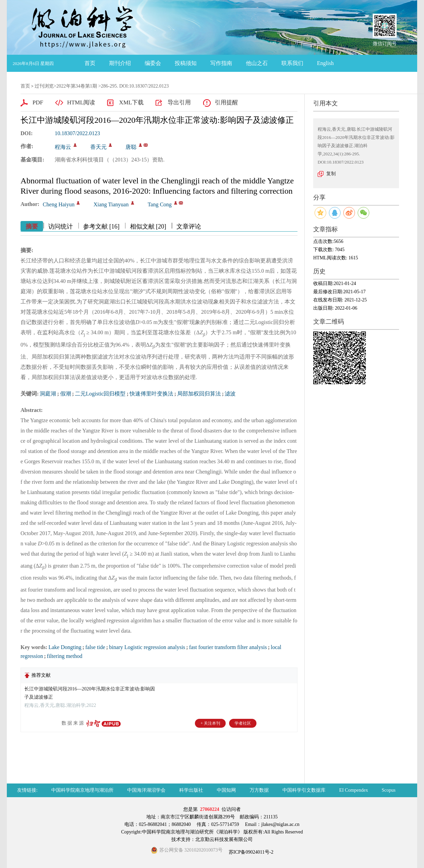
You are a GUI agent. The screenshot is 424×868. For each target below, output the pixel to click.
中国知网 (226, 790)
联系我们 (292, 63)
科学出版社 (191, 790)
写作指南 (221, 63)
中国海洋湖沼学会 (146, 790)
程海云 (63, 147)
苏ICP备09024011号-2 (250, 852)
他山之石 (257, 63)
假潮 (66, 394)
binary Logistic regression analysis (147, 647)
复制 (331, 174)
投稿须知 (186, 63)
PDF (38, 102)
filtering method (65, 656)
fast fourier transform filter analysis (228, 647)
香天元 (98, 147)
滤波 (230, 394)
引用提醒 (226, 102)
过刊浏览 (44, 86)
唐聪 (131, 147)
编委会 (153, 63)
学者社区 (243, 723)
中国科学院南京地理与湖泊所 (82, 790)
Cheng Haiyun (59, 204)
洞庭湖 (48, 394)
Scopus (388, 790)
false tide (95, 647)
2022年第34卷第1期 (77, 86)
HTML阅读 (81, 102)
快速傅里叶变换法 (151, 394)
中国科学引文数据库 (304, 790)
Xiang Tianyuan (111, 204)
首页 (90, 63)
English (325, 63)
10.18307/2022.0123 (77, 133)
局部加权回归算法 (199, 394)
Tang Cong (160, 204)
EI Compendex (354, 790)
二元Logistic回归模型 (100, 394)
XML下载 (131, 102)
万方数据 (259, 790)
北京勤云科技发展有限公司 (224, 839)
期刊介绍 (120, 63)
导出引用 (179, 102)
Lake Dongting (65, 647)
